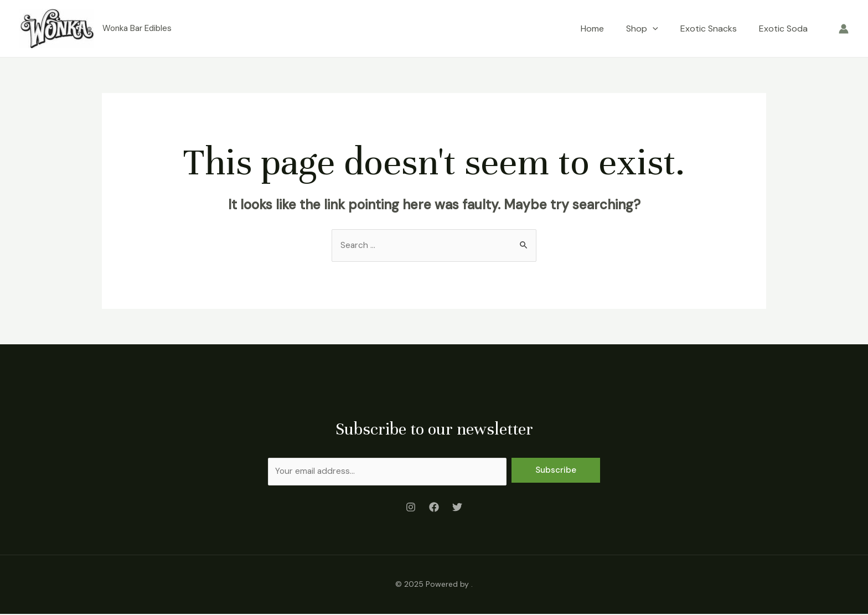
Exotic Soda (783, 29)
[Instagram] (411, 508)
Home (592, 29)
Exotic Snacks (709, 29)
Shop (642, 29)
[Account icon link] (844, 29)
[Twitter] (457, 508)
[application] (653, 29)
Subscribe (556, 471)
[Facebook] (434, 508)
